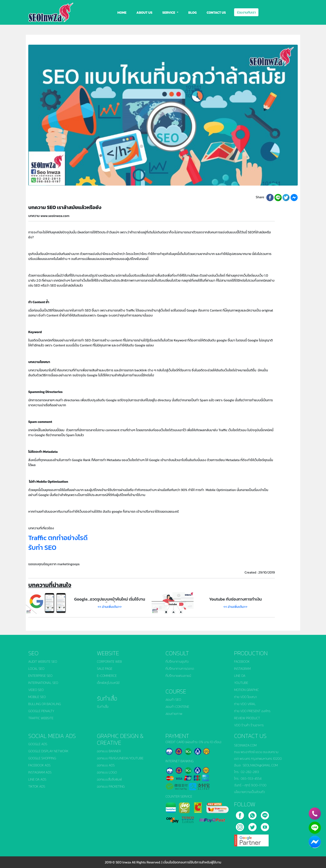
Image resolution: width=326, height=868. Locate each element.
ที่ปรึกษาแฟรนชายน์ (178, 676)
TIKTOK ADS (37, 786)
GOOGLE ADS (38, 744)
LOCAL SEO (36, 669)
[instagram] (240, 826)
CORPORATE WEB (109, 661)
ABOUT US (144, 12)
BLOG (193, 12)
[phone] (315, 814)
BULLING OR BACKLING (45, 704)
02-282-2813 (250, 772)
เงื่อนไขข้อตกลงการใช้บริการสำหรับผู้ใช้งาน (192, 862)
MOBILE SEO (37, 697)
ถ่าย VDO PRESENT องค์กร (252, 711)
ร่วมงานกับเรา (246, 12)
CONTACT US (216, 12)
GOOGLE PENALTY (41, 711)
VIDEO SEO (36, 690)
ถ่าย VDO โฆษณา (245, 697)
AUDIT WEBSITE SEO (43, 661)
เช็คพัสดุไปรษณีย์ (108, 683)
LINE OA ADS (37, 779)
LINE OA (240, 676)
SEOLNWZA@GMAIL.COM (260, 765)
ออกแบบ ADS (106, 765)
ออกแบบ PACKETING (111, 786)
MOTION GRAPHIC (246, 690)
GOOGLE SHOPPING (42, 758)
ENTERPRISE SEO (40, 676)
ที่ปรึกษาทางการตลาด (180, 669)
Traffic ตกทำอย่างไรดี (58, 538)
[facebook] (240, 814)
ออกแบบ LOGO (107, 772)
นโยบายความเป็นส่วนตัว (249, 792)
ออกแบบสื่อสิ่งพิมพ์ (109, 779)
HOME (122, 12)
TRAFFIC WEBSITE (41, 718)
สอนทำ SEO (173, 699)
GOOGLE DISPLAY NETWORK (48, 751)
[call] (253, 814)
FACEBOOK (242, 661)
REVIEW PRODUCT (247, 718)
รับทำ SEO (42, 548)
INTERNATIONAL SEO (43, 683)
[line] (265, 814)
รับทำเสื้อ (103, 707)
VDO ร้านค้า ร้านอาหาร (249, 725)
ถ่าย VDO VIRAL (245, 704)
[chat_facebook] (315, 842)
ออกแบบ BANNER (109, 751)
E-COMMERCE (107, 676)
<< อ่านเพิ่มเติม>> (110, 607)
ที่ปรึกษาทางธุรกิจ (177, 661)
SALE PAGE (105, 669)
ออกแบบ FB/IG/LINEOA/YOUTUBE (120, 758)
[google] (251, 839)
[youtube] (265, 826)
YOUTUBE (241, 683)
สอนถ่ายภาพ (174, 714)
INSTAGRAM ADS (40, 772)
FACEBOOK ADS (39, 765)
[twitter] (253, 826)
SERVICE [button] (169, 12)
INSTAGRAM (242, 669)
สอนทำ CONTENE (177, 707)
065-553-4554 (251, 778)
